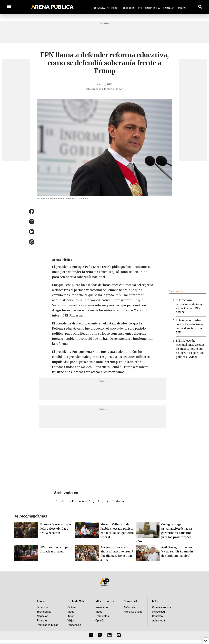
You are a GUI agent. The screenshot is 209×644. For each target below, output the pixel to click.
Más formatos (105, 601)
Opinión (181, 8)
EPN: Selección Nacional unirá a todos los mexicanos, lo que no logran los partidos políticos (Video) (190, 349)
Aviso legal (159, 621)
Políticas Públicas (150, 8)
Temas (41, 601)
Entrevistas (102, 616)
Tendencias (74, 625)
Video (99, 612)
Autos (71, 616)
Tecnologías (128, 8)
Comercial (130, 601)
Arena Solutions (133, 612)
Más (155, 601)
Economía (99, 8)
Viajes (71, 621)
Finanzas (169, 8)
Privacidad (158, 612)
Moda (71, 612)
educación (122, 501)
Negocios (113, 8)
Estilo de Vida (76, 601)
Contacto (157, 616)
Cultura (72, 607)
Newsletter (102, 607)
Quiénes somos (162, 607)
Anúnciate (130, 607)
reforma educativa (72, 501)
